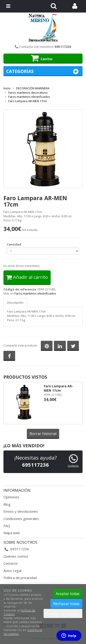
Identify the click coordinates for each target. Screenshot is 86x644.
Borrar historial (43, 434)
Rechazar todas (66, 604)
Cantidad (14, 244)
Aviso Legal (12, 571)
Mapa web (12, 533)
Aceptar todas (68, 594)
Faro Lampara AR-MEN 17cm (58, 388)
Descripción (15, 303)
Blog (7, 504)
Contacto (73, 466)
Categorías (43, 71)
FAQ (7, 526)
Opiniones (11, 497)
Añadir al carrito (27, 277)
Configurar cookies (63, 614)
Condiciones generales (21, 519)
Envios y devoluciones (21, 511)
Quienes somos (16, 556)
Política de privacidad (20, 578)
